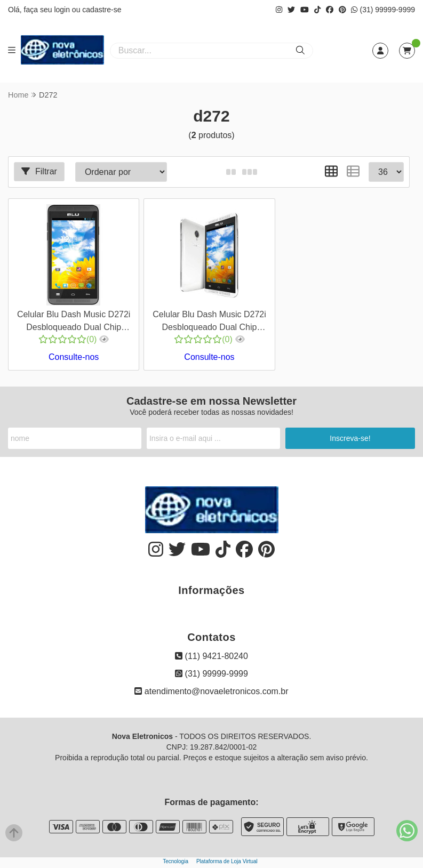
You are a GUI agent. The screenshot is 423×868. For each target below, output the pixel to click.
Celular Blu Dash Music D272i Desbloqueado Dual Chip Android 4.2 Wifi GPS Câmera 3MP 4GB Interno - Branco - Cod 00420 (209, 322)
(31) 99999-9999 (383, 10)
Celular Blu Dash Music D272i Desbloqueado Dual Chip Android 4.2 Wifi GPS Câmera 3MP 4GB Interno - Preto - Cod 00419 (74, 322)
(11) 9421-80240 (212, 656)
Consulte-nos (74, 357)
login (63, 10)
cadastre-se (102, 10)
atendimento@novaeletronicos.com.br (211, 691)
